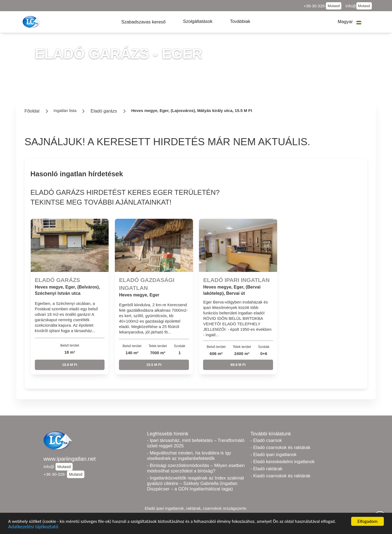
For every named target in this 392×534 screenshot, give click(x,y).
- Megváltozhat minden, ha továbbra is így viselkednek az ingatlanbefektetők (189, 456)
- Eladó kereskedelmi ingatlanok (283, 462)
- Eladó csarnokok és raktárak (280, 447)
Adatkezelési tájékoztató (33, 527)
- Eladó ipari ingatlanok (273, 455)
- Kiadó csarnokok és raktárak (280, 476)
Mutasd (334, 6)
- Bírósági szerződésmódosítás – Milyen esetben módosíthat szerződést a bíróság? (196, 468)
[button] (143, 22)
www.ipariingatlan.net (70, 459)
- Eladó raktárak (266, 469)
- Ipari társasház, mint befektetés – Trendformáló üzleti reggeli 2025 (196, 443)
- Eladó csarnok (266, 440)
